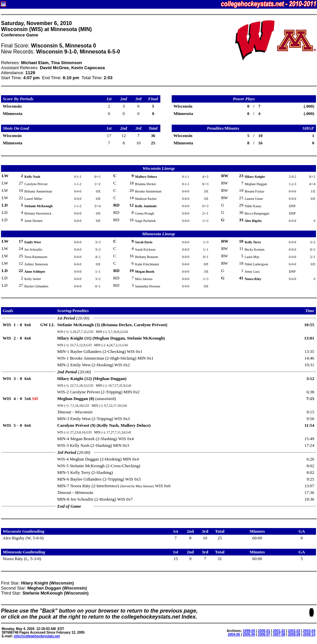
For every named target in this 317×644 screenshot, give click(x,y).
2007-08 (279, 634)
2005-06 (249, 634)
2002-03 (294, 631)
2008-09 (294, 634)
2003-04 (309, 631)
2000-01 (264, 631)
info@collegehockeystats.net (37, 636)
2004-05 (234, 634)
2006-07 (264, 634)
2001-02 (279, 631)
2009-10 (309, 634)
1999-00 (249, 631)
